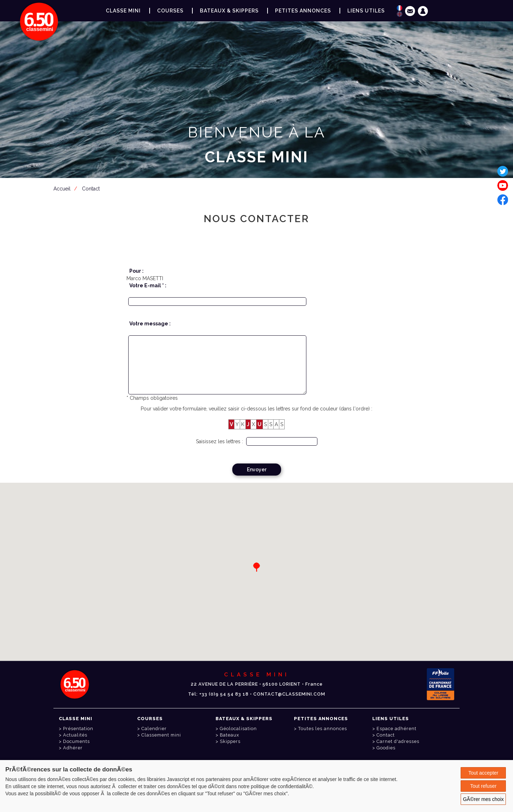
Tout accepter (483, 773)
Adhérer (73, 748)
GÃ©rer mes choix (483, 799)
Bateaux (229, 735)
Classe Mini (123, 11)
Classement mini (161, 735)
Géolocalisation (238, 729)
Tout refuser (483, 786)
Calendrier (154, 729)
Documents (76, 741)
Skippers (230, 741)
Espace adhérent (258, 192)
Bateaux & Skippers (229, 11)
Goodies (386, 748)
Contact (386, 735)
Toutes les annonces (323, 729)
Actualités (75, 735)
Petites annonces (303, 11)
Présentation (78, 729)
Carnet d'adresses (398, 741)
